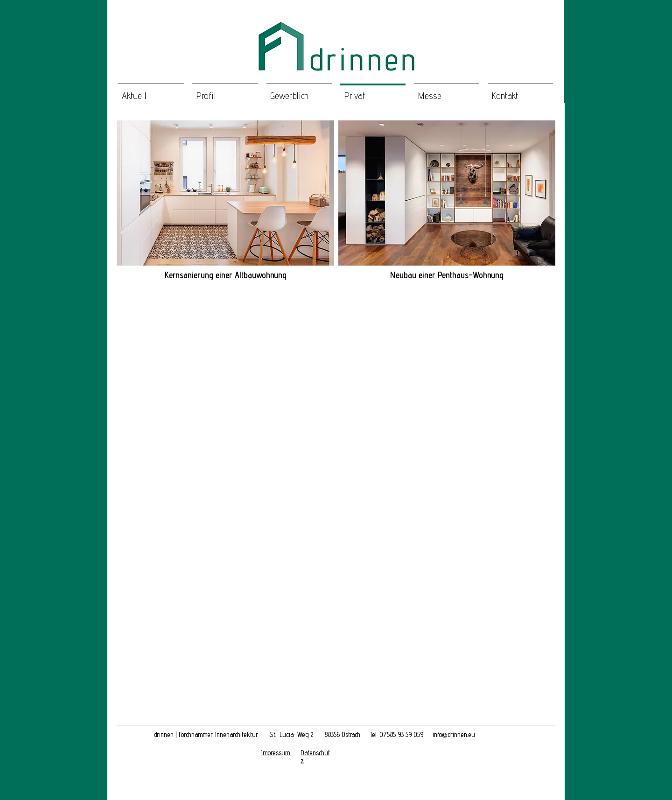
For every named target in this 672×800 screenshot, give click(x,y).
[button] (225, 193)
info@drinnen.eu (454, 734)
